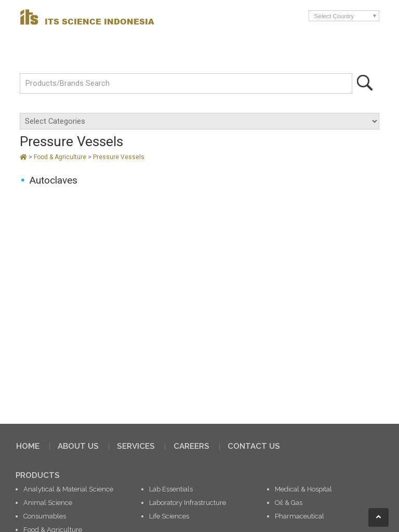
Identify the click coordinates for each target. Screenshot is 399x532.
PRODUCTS (38, 475)
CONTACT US (254, 446)
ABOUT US (78, 446)
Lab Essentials (171, 489)
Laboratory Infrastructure (188, 503)
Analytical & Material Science (68, 489)
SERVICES (136, 446)
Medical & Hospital (303, 489)
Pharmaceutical (300, 516)
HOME (28, 446)
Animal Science (48, 503)
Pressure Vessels (119, 157)
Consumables (45, 516)
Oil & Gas (289, 503)
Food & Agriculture (61, 157)
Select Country (334, 16)
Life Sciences (169, 516)
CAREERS (191, 446)
